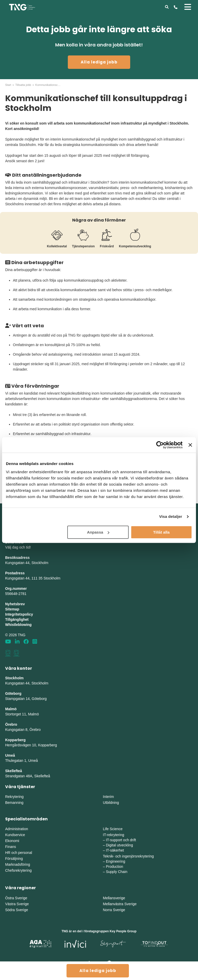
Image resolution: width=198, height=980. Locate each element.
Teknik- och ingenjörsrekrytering (128, 856)
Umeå (10, 755)
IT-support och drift (121, 840)
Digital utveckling (119, 845)
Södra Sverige (17, 910)
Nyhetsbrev (15, 604)
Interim (108, 797)
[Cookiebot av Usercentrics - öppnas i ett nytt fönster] (160, 445)
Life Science (113, 829)
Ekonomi (12, 841)
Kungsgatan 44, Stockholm (27, 563)
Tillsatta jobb (23, 85)
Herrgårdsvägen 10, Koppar (27, 745)
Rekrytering (14, 797)
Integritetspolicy (19, 614)
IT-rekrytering (113, 835)
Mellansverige (114, 898)
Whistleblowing (18, 625)
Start (8, 85)
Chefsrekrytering (18, 870)
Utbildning (111, 803)
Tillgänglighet (17, 619)
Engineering (116, 861)
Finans (11, 847)
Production (115, 867)
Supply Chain (117, 872)
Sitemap (12, 609)
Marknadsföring (18, 864)
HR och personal (19, 853)
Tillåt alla (161, 532)
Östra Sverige (16, 898)
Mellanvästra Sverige (120, 904)
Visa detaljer (171, 516)
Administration (17, 829)
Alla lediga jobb (99, 62)
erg (54, 745)
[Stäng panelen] (190, 445)
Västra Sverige (17, 904)
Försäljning (14, 859)
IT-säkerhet (115, 850)
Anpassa (98, 532)
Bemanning (14, 803)
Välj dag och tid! (18, 547)
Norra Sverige (114, 910)
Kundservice (15, 835)
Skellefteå (14, 771)
